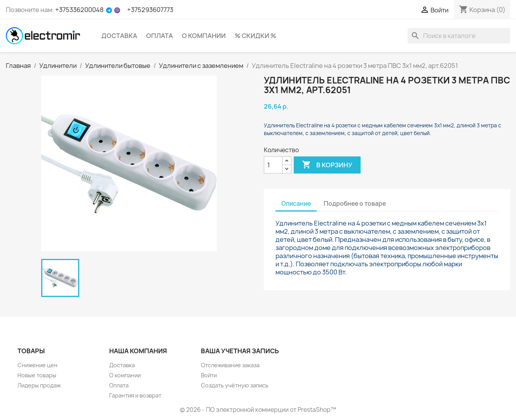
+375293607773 (150, 10)
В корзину (327, 165)
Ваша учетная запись (240, 351)
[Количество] (273, 165)
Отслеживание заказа (230, 365)
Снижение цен (37, 365)
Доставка (119, 36)
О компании (204, 36)
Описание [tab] (296, 204)
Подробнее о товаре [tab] (355, 204)
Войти (209, 375)
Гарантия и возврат (135, 395)
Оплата (160, 36)
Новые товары (37, 375)
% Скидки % (255, 36)
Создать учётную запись (235, 385)
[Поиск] (459, 36)
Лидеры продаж (39, 385)
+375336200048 (79, 10)
